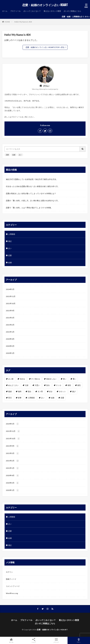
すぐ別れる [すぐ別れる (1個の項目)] (36, 379)
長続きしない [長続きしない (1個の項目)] (51, 379)
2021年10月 (11, 303)
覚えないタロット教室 (52, 11)
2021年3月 (10, 318)
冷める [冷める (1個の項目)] (22, 379)
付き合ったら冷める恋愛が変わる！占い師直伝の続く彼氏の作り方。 (33, 186)
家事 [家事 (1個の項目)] (20, 398)
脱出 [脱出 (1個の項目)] (30, 391)
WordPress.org (12, 593)
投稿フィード (11, 579)
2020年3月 (10, 346)
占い (20, 155)
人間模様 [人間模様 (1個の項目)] (31, 398)
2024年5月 (10, 289)
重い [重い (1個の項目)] (74, 379)
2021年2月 (10, 325)
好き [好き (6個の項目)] (51, 391)
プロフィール (15, 11)
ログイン (9, 572)
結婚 (14, 155)
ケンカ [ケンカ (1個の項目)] (59, 385)
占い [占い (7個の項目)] (43, 398)
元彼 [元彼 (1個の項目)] (27, 385)
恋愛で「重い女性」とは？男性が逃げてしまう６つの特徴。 (29, 208)
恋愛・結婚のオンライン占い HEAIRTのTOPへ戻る (45, 47)
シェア (34, 640)
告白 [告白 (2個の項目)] (48, 385)
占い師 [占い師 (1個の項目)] (11, 379)
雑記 (10, 241)
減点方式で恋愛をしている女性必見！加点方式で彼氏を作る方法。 (32, 179)
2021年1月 (10, 332)
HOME (7, 22)
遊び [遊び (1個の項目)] (74, 391)
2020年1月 (10, 353)
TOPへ (79, 640)
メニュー (56, 640)
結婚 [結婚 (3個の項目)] (53, 398)
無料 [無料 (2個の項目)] (20, 391)
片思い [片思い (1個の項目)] (37, 385)
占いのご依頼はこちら (72, 11)
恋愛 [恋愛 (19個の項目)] (62, 398)
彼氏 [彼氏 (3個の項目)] (79, 385)
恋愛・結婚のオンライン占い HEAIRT (45, 5)
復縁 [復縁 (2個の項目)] (10, 391)
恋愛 (7, 155)
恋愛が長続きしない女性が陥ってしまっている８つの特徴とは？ (31, 193)
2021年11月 (11, 296)
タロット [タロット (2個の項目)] (62, 391)
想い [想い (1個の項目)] (65, 379)
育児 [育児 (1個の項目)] (10, 398)
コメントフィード (13, 586)
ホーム (5, 11)
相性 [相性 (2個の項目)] (69, 385)
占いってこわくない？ (32, 11)
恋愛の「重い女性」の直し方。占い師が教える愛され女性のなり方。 (33, 201)
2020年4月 (10, 339)
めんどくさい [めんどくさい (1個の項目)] (13, 385)
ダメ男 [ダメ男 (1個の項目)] (40, 391)
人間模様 (12, 234)
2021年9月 (10, 311)
